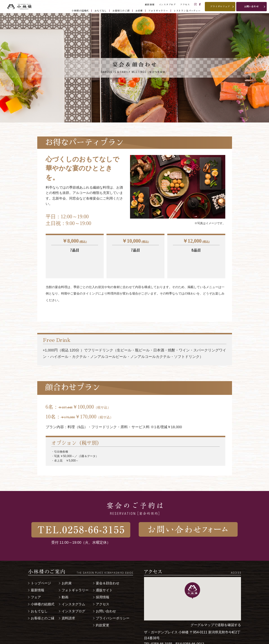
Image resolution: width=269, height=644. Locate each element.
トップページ (41, 563)
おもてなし (39, 591)
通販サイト (104, 570)
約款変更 (103, 605)
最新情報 (38, 570)
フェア (36, 577)
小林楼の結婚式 (43, 584)
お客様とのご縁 (43, 598)
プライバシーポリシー (113, 598)
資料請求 (68, 598)
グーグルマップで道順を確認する (216, 604)
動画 (65, 577)
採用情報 (103, 577)
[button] (192, 570)
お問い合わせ (106, 591)
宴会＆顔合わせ (108, 563)
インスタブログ (73, 591)
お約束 (67, 563)
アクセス (103, 584)
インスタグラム (73, 584)
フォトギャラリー (75, 570)
